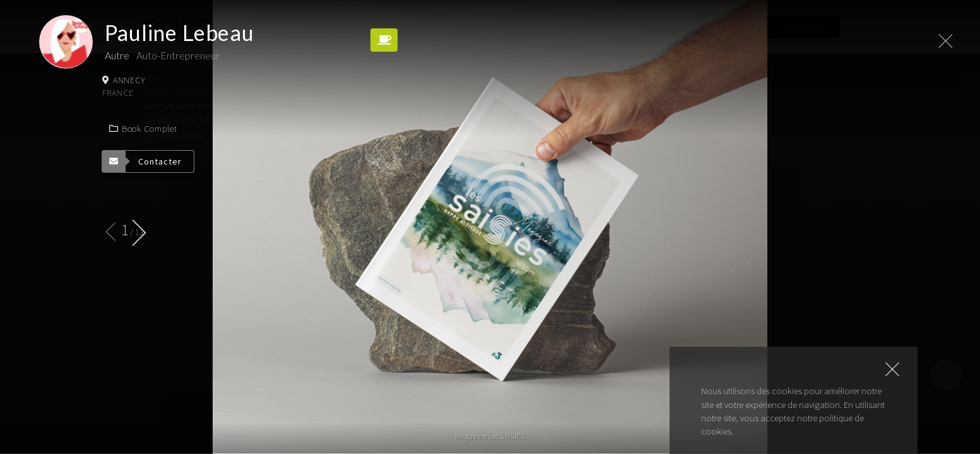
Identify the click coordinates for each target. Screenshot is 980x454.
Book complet (143, 129)
